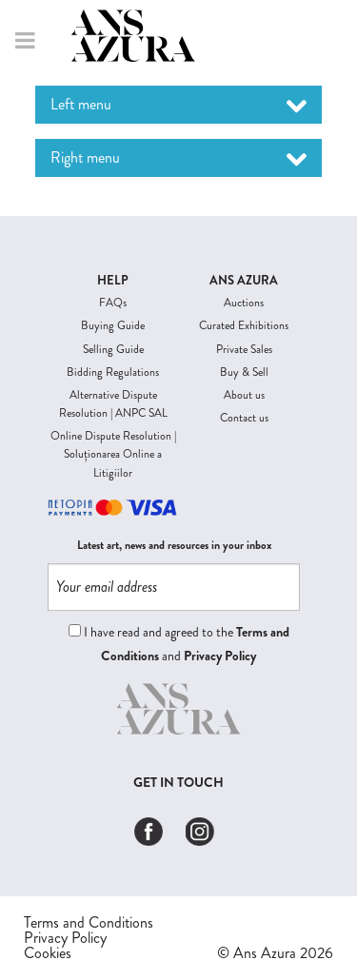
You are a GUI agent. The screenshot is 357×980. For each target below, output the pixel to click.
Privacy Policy (220, 656)
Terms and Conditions (89, 923)
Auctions (244, 303)
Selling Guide (113, 349)
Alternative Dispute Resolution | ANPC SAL (113, 404)
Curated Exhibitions (244, 325)
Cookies (48, 953)
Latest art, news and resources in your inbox (174, 546)
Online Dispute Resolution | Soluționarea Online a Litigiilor (113, 454)
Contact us (244, 418)
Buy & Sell (244, 372)
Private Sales (244, 349)
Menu (23, 40)
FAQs (113, 303)
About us (244, 395)
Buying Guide (113, 325)
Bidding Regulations (113, 372)
